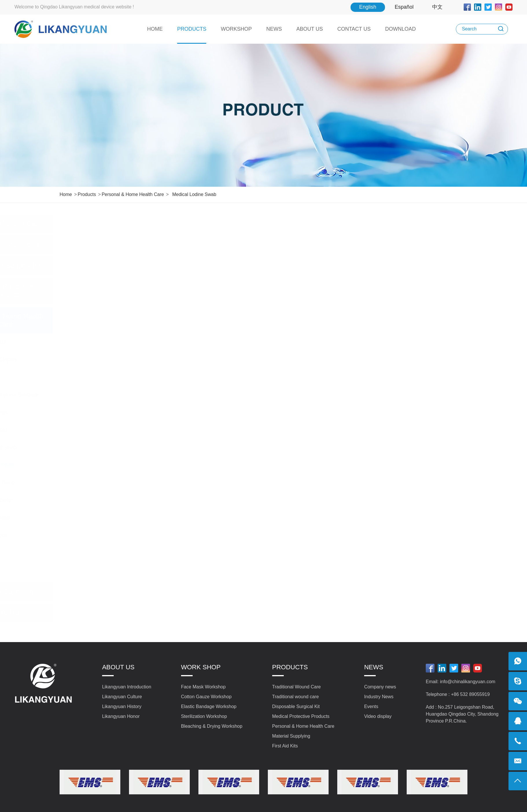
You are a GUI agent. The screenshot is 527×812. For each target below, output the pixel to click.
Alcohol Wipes (82, 570)
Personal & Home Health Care (133, 194)
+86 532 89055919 (470, 694)
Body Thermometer (88, 518)
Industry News (379, 697)
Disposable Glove (86, 535)
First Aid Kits (105, 612)
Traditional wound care (105, 244)
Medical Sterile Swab (90, 483)
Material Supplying (105, 591)
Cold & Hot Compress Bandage (102, 395)
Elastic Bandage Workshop (209, 706)
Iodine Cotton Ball (86, 430)
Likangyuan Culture (122, 697)
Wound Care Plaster (89, 500)
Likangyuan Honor (121, 716)
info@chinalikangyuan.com (468, 682)
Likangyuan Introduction (127, 687)
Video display (378, 716)
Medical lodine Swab (194, 194)
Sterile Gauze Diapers (91, 360)
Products (87, 194)
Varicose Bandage (87, 412)
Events (371, 706)
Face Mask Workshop (203, 687)
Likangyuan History (122, 706)
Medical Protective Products (105, 291)
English (368, 7)
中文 (437, 7)
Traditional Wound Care (105, 223)
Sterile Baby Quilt (86, 342)
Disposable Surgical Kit (105, 265)
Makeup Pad (80, 377)
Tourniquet (78, 553)
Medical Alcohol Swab (91, 448)
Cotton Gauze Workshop (206, 697)
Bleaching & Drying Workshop (212, 726)
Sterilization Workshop (204, 716)
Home (66, 194)
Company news (380, 687)
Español (404, 7)
